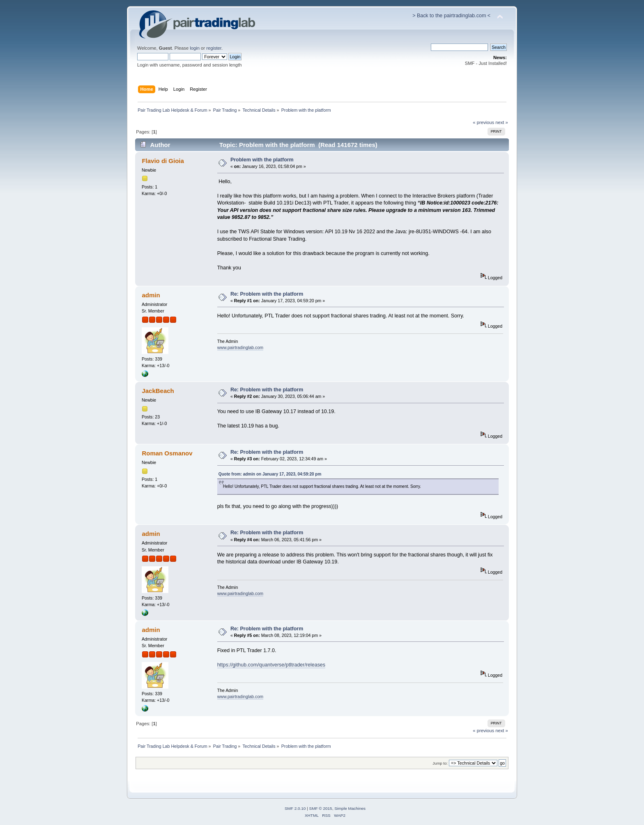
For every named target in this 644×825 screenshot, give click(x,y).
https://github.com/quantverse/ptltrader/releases (271, 665)
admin (151, 295)
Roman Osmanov (167, 453)
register (214, 48)
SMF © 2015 (321, 808)
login (195, 48)
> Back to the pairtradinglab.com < (451, 16)
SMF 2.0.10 (295, 808)
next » (502, 122)
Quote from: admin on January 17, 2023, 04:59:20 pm (270, 474)
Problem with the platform (262, 160)
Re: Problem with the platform (267, 294)
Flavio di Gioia (163, 161)
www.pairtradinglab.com (240, 347)
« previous (483, 122)
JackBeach (158, 391)
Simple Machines (350, 808)
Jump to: (440, 763)
